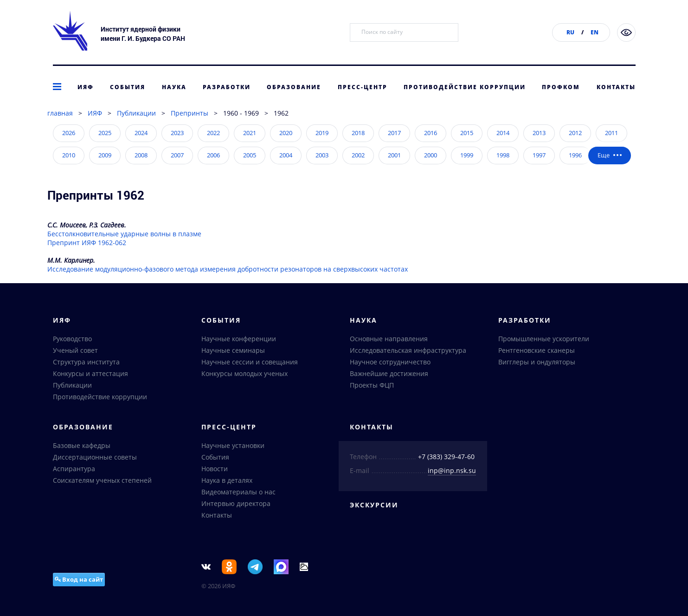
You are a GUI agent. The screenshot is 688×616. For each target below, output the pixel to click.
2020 (286, 133)
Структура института (86, 362)
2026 (69, 133)
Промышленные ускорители (544, 339)
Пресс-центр (363, 87)
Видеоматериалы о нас (238, 492)
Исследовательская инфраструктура (408, 350)
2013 (539, 133)
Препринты (190, 113)
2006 (213, 155)
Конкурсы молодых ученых (244, 373)
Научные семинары (233, 350)
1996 (575, 155)
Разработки (227, 87)
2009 (105, 155)
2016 (431, 133)
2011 (611, 133)
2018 (358, 133)
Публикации (136, 113)
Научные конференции (239, 339)
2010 (69, 155)
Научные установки (233, 445)
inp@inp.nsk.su (452, 470)
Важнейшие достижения (389, 373)
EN (595, 32)
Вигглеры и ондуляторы (537, 362)
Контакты (616, 87)
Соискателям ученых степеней (102, 480)
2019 (322, 133)
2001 (394, 155)
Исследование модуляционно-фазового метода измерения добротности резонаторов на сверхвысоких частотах (228, 269)
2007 (177, 155)
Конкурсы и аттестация (90, 373)
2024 (141, 133)
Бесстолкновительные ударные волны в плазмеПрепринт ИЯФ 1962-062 (124, 238)
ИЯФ (86, 87)
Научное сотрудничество (390, 362)
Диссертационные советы (95, 457)
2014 (503, 133)
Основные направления (389, 339)
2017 (394, 133)
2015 (467, 133)
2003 (322, 155)
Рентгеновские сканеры (537, 350)
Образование (294, 87)
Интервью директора (236, 503)
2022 (213, 133)
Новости (215, 469)
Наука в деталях (227, 480)
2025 (105, 133)
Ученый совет (75, 350)
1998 (503, 155)
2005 (250, 155)
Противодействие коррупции (465, 87)
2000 (431, 155)
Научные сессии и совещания (250, 362)
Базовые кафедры (82, 445)
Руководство (72, 339)
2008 (141, 155)
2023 (177, 133)
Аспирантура (74, 469)
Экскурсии (374, 505)
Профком (561, 87)
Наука (174, 87)
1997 (539, 155)
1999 (467, 155)
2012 (575, 133)
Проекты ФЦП (372, 385)
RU (570, 32)
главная (60, 113)
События (128, 87)
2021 (250, 133)
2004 (286, 155)
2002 (358, 155)
